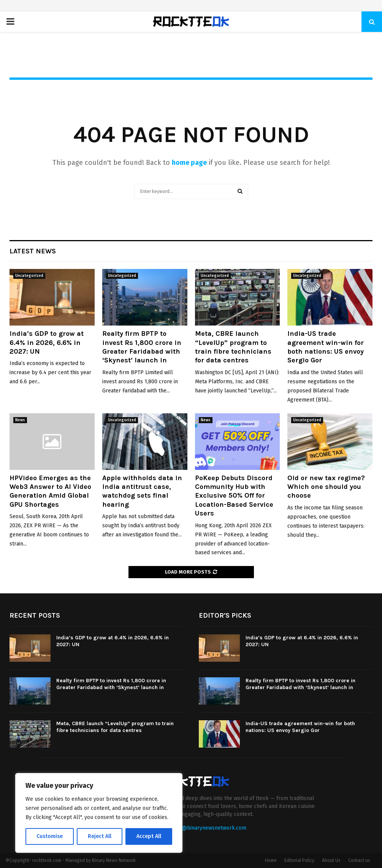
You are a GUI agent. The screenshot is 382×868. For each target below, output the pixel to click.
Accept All (149, 836)
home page (189, 163)
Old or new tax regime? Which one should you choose (326, 487)
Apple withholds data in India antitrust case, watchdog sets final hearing (142, 491)
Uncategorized (29, 276)
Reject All (100, 836)
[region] (99, 813)
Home (271, 860)
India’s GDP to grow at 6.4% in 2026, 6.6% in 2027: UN (47, 342)
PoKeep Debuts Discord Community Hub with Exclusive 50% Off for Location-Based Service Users (234, 496)
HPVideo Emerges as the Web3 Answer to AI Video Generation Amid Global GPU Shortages (50, 491)
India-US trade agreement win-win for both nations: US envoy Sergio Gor (326, 347)
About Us (331, 860)
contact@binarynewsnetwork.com (205, 828)
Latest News (33, 251)
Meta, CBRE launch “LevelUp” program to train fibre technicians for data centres (233, 347)
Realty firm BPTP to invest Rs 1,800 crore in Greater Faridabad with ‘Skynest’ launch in (142, 347)
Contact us (359, 860)
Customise (50, 836)
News (20, 420)
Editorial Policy (299, 860)
